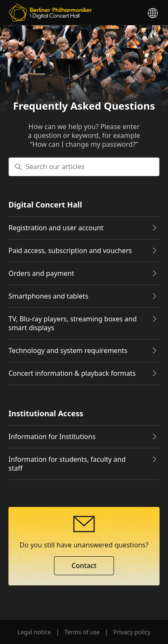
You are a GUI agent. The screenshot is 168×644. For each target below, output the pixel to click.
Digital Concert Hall (45, 205)
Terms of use (82, 632)
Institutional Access (46, 414)
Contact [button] (84, 566)
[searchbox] (84, 167)
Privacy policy (132, 632)
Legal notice (34, 632)
